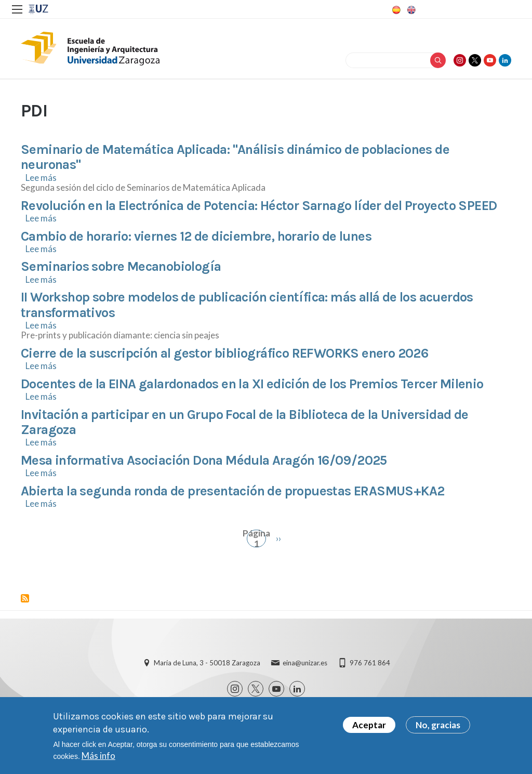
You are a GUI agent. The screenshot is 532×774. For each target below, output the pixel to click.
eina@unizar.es (305, 663)
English (410, 10)
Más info (98, 756)
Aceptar (369, 725)
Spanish (395, 10)
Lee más (41, 178)
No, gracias (438, 725)
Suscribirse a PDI (25, 598)
